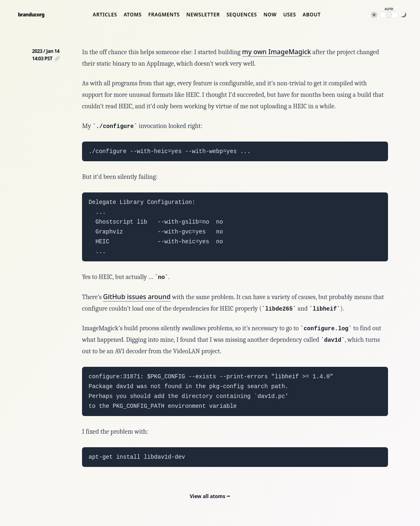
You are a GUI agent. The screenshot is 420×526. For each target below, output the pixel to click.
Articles (105, 15)
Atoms (132, 15)
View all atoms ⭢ (210, 496)
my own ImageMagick (276, 52)
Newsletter (203, 15)
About (312, 15)
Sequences (242, 15)
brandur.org (31, 15)
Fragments (164, 15)
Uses (289, 15)
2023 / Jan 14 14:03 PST (46, 55)
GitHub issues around (137, 297)
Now (270, 15)
